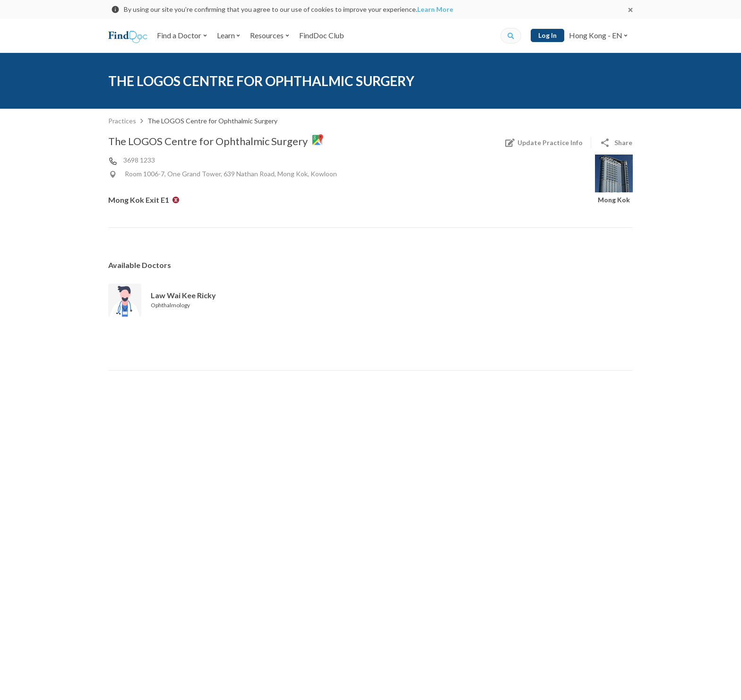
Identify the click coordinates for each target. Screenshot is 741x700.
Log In (547, 35)
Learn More (435, 9)
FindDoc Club (322, 35)
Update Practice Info (543, 143)
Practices (122, 121)
